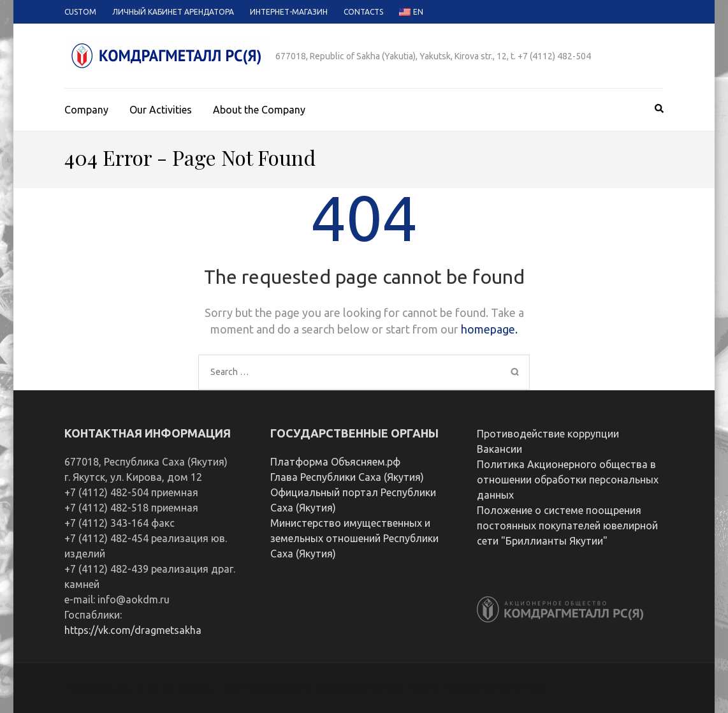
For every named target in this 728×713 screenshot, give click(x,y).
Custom (80, 12)
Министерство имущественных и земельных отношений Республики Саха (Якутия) (354, 538)
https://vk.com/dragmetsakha (133, 630)
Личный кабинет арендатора (173, 12)
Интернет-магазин (289, 12)
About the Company (259, 110)
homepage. (489, 329)
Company (86, 110)
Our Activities (161, 110)
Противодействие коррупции (548, 434)
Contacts (363, 12)
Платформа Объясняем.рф (335, 462)
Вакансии (499, 449)
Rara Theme (411, 688)
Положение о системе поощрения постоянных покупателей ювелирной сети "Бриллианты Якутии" (567, 526)
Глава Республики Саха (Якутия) (347, 477)
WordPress (521, 688)
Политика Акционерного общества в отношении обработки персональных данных (568, 480)
